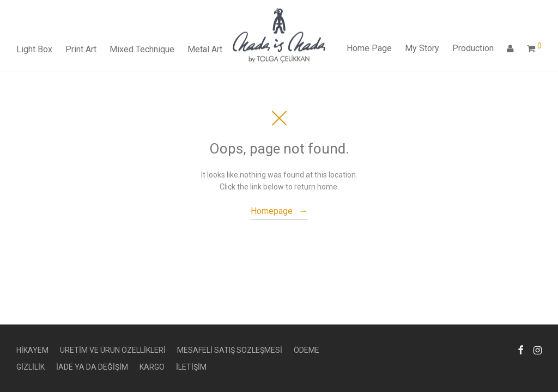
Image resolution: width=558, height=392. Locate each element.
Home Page (369, 48)
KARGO (152, 367)
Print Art (81, 49)
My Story (422, 48)
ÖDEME (307, 350)
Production (473, 48)
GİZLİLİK (31, 367)
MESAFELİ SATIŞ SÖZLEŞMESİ (230, 350)
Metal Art (205, 49)
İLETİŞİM (191, 367)
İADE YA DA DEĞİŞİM (92, 367)
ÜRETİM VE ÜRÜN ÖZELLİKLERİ (113, 350)
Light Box (34, 49)
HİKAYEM (32, 350)
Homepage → (279, 211)
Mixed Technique (142, 49)
